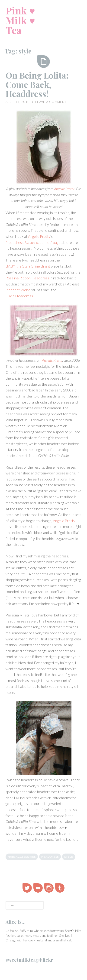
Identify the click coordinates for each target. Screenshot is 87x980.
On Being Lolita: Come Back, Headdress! (37, 84)
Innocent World (18, 290)
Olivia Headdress (19, 296)
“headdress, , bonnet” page (33, 242)
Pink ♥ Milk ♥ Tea (20, 20)
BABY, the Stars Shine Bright (28, 266)
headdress (50, 857)
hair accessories (22, 857)
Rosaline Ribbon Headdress (27, 278)
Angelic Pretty (64, 189)
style (69, 857)
